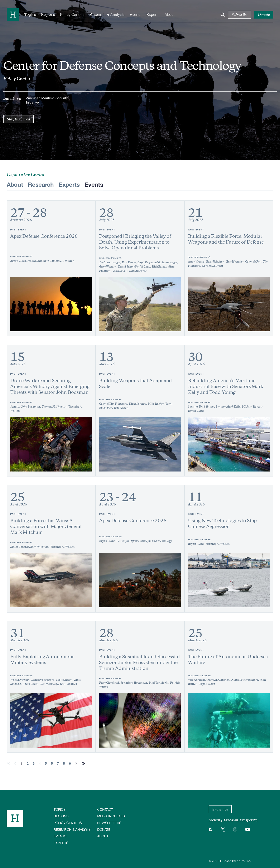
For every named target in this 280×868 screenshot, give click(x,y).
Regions (48, 15)
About (170, 15)
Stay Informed (18, 119)
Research (41, 184)
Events (135, 15)
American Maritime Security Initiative (47, 100)
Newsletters (109, 823)
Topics (30, 15)
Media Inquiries (111, 816)
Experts (153, 15)
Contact (105, 809)
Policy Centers (72, 15)
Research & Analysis (107, 15)
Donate (104, 829)
